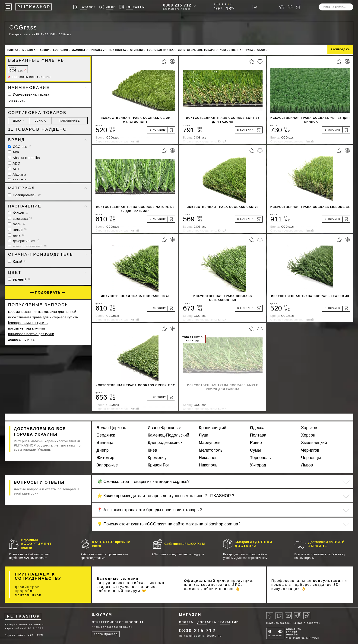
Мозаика (29, 50)
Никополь (208, 465)
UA (255, 7)
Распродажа (340, 50)
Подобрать (48, 292)
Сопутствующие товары (197, 50)
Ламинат (79, 50)
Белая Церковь (111, 428)
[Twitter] (279, 616)
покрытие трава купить (27, 328)
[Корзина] (298, 7)
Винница (105, 443)
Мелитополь (211, 450)
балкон (18, 213)
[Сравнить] (290, 7)
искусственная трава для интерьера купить (43, 317)
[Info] (108, 7)
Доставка (207, 622)
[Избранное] (282, 7)
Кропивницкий (213, 428)
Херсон (308, 435)
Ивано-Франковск (165, 428)
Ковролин (61, 50)
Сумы (255, 450)
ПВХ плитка (117, 50)
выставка (20, 218)
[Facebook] (270, 616)
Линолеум (97, 50)
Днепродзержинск (165, 443)
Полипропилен (24, 195)
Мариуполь (210, 443)
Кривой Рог (158, 465)
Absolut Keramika (24, 158)
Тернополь (260, 458)
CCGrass (16, 69)
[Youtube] (288, 616)
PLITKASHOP (24, 616)
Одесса (257, 428)
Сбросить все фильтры (30, 77)
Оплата (186, 622)
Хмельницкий (314, 443)
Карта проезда (106, 634)
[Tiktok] (307, 616)
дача (16, 235)
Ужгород (258, 465)
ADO (14, 163)
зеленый (19, 279)
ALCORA (17, 180)
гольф (17, 230)
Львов (307, 465)
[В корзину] (161, 130)
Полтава (258, 435)
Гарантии (230, 622)
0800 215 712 (177, 5)
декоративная (24, 241)
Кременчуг (158, 458)
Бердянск (106, 435)
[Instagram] (298, 616)
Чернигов (310, 450)
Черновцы (311, 458)
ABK (14, 152)
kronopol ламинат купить (28, 323)
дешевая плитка (21, 339)
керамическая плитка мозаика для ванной (42, 312)
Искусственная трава (236, 50)
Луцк (203, 435)
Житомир (105, 458)
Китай (17, 261)
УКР (31, 635)
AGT (14, 169)
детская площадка (27, 246)
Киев (152, 450)
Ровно (256, 443)
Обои (261, 50)
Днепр (103, 450)
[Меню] (8, 7)
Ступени (137, 50)
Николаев (208, 458)
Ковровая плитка (160, 50)
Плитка (13, 50)
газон (17, 224)
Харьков (309, 428)
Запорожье (107, 465)
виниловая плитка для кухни (31, 334)
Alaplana (17, 174)
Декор (44, 50)
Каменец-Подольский (168, 435)
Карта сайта (14, 628)
